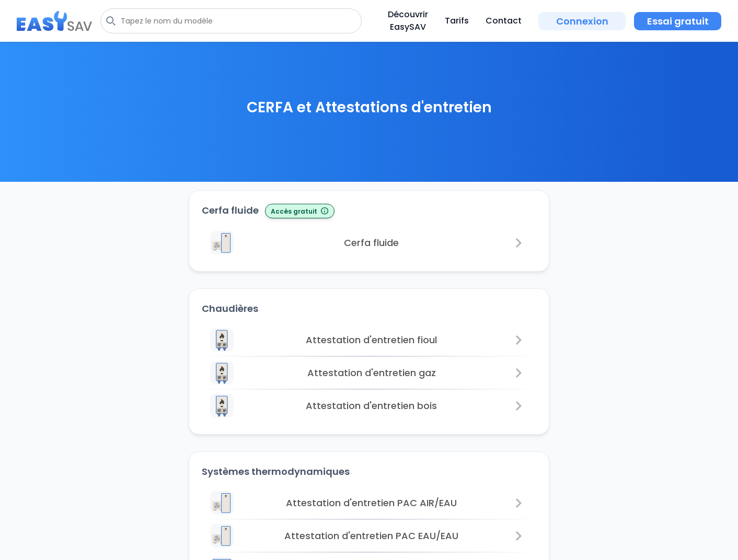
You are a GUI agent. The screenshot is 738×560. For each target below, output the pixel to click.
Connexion (582, 21)
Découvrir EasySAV (408, 21)
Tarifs (457, 21)
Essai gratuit (678, 21)
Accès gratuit (300, 212)
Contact (504, 21)
